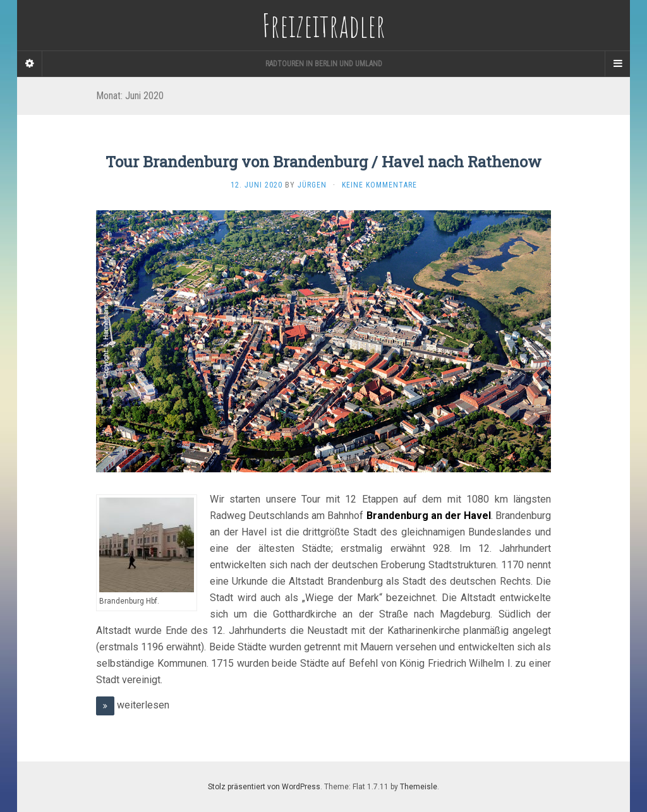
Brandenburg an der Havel (429, 516)
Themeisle (419, 787)
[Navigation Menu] (617, 64)
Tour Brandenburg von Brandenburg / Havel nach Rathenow (323, 162)
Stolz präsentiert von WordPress (264, 787)
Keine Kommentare (379, 185)
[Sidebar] (30, 64)
